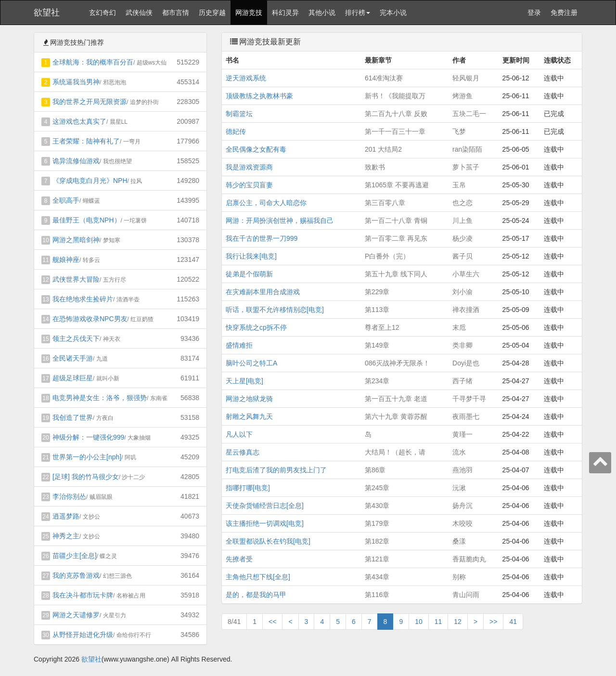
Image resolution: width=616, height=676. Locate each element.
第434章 (377, 577)
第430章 (377, 506)
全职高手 (66, 200)
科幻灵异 (285, 13)
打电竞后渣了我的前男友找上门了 (276, 470)
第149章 (377, 345)
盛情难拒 (239, 345)
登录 (534, 13)
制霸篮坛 (239, 114)
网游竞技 (249, 13)
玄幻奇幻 (103, 13)
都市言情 (176, 13)
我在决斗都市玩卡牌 (83, 595)
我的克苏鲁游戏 (76, 575)
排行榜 (358, 13)
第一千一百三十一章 (395, 131)
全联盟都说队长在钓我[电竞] (268, 541)
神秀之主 (66, 536)
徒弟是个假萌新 (249, 274)
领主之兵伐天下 (76, 338)
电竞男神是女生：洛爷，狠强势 (100, 398)
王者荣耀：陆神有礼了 (86, 141)
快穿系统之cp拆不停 (256, 327)
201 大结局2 (383, 149)
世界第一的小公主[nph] (87, 457)
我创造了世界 (73, 417)
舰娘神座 (66, 260)
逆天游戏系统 (246, 78)
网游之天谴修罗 (76, 615)
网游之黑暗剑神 (76, 240)
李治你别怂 (69, 496)
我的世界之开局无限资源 (90, 102)
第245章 (377, 488)
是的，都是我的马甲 (256, 595)
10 (419, 622)
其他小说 (322, 13)
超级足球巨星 (73, 378)
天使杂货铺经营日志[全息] (265, 506)
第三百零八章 (385, 203)
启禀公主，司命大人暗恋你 (266, 203)
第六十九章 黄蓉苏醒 (396, 416)
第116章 (377, 595)
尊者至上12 (382, 327)
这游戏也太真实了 (79, 121)
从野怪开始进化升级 (83, 635)
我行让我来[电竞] (251, 256)
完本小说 (393, 13)
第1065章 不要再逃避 (397, 185)
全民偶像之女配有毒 (256, 149)
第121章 (377, 559)
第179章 (377, 523)
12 (458, 622)
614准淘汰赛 (384, 78)
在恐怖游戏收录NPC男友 (90, 319)
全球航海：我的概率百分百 (93, 62)
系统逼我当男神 (76, 82)
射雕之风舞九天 (249, 416)
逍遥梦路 (66, 516)
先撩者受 (239, 559)
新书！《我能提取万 (395, 96)
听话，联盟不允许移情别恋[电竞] (275, 310)
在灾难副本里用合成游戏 (263, 292)
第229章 (377, 292)
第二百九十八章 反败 (396, 114)
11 (438, 622)
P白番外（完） (387, 256)
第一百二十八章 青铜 (396, 221)
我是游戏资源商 (249, 167)
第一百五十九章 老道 (396, 399)
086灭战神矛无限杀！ (397, 363)
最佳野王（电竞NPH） (87, 220)
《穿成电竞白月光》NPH (90, 181)
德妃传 (236, 131)
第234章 (377, 381)
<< (272, 622)
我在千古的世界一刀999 (262, 238)
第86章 (375, 470)
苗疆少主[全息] (75, 556)
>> (493, 622)
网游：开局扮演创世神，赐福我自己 (280, 221)
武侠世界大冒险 (76, 279)
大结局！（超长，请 (395, 452)
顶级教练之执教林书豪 (259, 96)
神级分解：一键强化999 (88, 437)
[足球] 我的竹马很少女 (86, 477)
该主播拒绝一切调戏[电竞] (265, 523)
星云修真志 (243, 452)
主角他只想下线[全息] (258, 577)
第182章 (377, 541)
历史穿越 (212, 13)
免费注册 (564, 13)
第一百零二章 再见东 (396, 238)
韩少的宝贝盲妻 (249, 185)
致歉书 (375, 167)
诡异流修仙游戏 (76, 161)
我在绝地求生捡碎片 (83, 299)
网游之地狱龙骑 (249, 399)
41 (513, 622)
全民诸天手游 (73, 358)
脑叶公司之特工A (251, 363)
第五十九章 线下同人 (396, 274)
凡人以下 (239, 434)
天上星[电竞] (244, 381)
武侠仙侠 (139, 13)
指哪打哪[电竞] (248, 488)
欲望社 (47, 13)
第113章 (377, 310)
